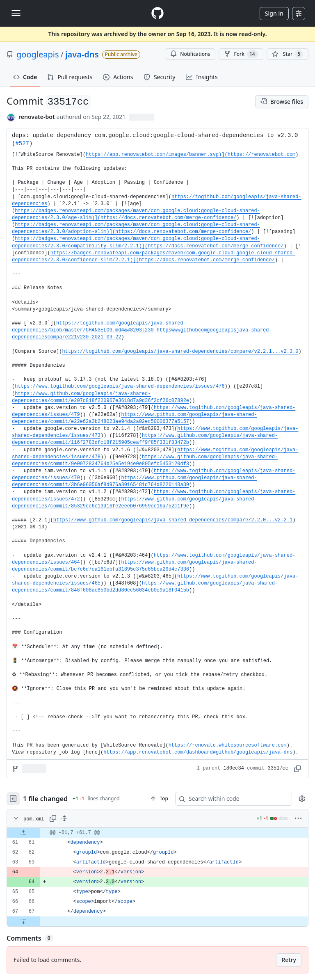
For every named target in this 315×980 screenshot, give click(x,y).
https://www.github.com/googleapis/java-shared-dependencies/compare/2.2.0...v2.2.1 (173, 520)
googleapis (38, 54)
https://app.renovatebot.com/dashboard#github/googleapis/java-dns (198, 752)
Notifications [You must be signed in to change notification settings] (190, 54)
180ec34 (234, 768)
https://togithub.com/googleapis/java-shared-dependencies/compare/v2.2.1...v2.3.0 (180, 352)
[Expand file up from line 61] (23, 833)
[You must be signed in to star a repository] (288, 54)
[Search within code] (230, 799)
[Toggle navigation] (16, 13)
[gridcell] (157, 833)
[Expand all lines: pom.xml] (64, 818)
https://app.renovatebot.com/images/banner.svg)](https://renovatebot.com (191, 155)
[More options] (298, 818)
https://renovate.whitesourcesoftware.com (228, 745)
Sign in (274, 13)
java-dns (82, 54)
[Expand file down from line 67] (23, 921)
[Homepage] (157, 13)
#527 (22, 144)
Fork (241, 54)
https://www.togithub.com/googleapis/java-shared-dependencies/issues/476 (120, 386)
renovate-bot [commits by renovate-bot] (37, 117)
